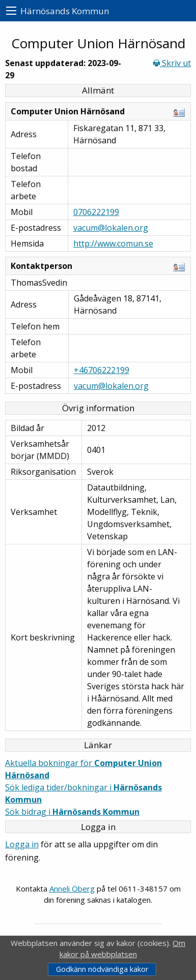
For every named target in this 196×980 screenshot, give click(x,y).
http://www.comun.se (113, 243)
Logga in (22, 844)
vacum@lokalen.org (111, 228)
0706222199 (96, 212)
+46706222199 (102, 370)
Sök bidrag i (72, 812)
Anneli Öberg (72, 889)
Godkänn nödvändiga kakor (102, 969)
